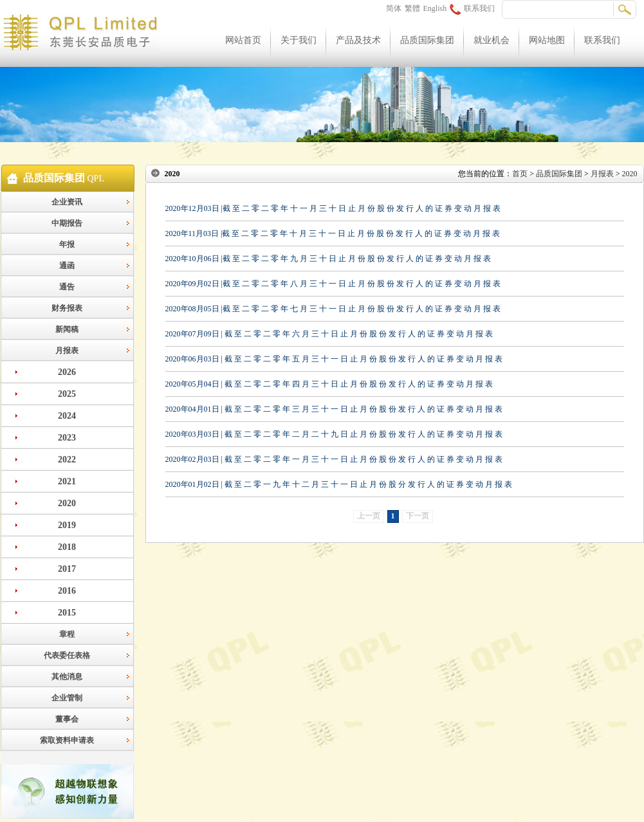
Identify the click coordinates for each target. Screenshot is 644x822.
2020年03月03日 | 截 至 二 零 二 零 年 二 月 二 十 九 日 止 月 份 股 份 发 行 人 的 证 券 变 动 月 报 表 (334, 434)
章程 (67, 634)
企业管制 (67, 698)
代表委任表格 (67, 655)
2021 (67, 481)
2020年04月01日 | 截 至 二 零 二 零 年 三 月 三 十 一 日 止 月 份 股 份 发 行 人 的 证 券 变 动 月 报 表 (334, 409)
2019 (67, 525)
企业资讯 (67, 202)
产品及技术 (358, 40)
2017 (67, 569)
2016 (67, 591)
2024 (67, 416)
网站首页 (243, 40)
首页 (520, 174)
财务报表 (67, 308)
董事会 (67, 719)
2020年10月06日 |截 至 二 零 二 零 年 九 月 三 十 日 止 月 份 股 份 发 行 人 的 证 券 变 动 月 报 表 (328, 259)
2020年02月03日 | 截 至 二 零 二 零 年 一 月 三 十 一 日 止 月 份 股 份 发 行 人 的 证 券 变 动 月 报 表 (334, 459)
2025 (67, 394)
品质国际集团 (427, 40)
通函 (67, 266)
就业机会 (492, 40)
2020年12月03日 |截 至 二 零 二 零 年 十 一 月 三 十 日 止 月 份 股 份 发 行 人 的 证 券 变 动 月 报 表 (333, 208)
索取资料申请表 (67, 740)
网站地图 (547, 40)
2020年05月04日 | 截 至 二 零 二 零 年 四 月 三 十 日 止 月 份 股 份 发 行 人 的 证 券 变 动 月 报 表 (329, 384)
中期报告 (67, 223)
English (435, 8)
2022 (67, 460)
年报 (67, 244)
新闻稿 (67, 329)
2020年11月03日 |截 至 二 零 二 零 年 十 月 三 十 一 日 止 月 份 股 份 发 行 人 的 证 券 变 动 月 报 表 (333, 233)
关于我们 (299, 40)
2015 (67, 613)
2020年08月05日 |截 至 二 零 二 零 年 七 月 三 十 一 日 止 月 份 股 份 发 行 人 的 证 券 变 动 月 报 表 (333, 309)
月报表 (67, 351)
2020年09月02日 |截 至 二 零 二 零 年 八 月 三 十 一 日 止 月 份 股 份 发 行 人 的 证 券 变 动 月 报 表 (333, 284)
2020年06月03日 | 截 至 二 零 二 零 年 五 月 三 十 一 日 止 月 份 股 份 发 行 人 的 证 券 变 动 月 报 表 (334, 359)
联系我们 (472, 8)
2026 (67, 372)
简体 (394, 8)
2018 (67, 547)
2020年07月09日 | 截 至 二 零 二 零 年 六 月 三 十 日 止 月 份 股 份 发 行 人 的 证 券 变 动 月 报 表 (329, 334)
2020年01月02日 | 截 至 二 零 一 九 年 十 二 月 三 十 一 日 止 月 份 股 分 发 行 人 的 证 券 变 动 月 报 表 (339, 484)
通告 (67, 287)
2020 (67, 503)
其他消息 (67, 677)
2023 (67, 438)
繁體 (412, 8)
